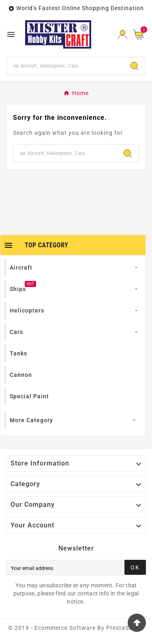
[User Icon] (123, 35)
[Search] (65, 66)
